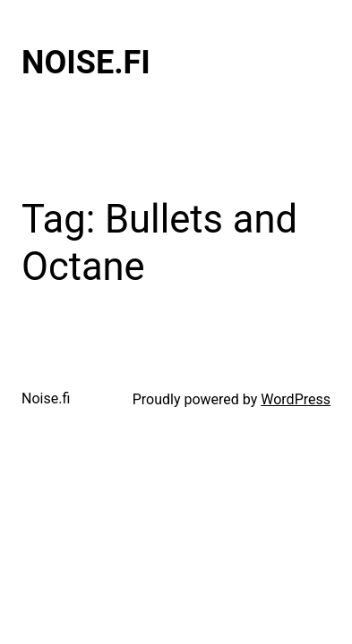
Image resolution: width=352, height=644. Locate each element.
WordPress (296, 399)
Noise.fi (86, 63)
